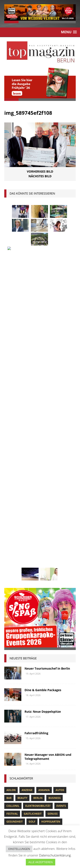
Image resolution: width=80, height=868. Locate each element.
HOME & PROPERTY (17, 774)
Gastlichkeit (33, 493)
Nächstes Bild (40, 176)
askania (44, 469)
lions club (14, 524)
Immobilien (14, 509)
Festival (12, 493)
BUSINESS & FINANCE (18, 747)
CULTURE (10, 754)
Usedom (28, 564)
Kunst (27, 517)
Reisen (30, 548)
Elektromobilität (38, 485)
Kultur (12, 517)
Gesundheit (15, 501)
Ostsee (30, 540)
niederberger (56, 532)
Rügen (45, 548)
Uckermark (54, 556)
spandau (61, 548)
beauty (23, 477)
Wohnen (12, 572)
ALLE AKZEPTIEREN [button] (41, 862)
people (46, 540)
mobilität (34, 532)
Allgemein (11, 740)
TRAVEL (9, 808)
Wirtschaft (48, 564)
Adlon (11, 469)
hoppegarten (51, 501)
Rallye (61, 540)
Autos (60, 469)
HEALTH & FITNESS (16, 768)
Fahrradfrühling (36, 412)
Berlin (38, 477)
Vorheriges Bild (40, 171)
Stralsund (32, 556)
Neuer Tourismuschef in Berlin (47, 347)
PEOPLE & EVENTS (16, 795)
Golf (32, 501)
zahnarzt (31, 572)
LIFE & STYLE (12, 781)
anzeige (27, 469)
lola (31, 524)
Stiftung (13, 556)
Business (55, 477)
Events (61, 485)
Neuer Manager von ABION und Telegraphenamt (48, 435)
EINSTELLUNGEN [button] (19, 849)
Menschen (14, 532)
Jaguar (53, 509)
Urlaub (12, 564)
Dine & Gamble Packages (43, 369)
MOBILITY (11, 788)
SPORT (9, 801)
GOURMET (11, 761)
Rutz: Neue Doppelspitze (43, 390)
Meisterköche (50, 524)
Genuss (53, 493)
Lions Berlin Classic (51, 517)
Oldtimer (13, 540)
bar (9, 477)
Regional (13, 548)
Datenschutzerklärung (55, 855)
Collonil (13, 485)
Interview (35, 509)
